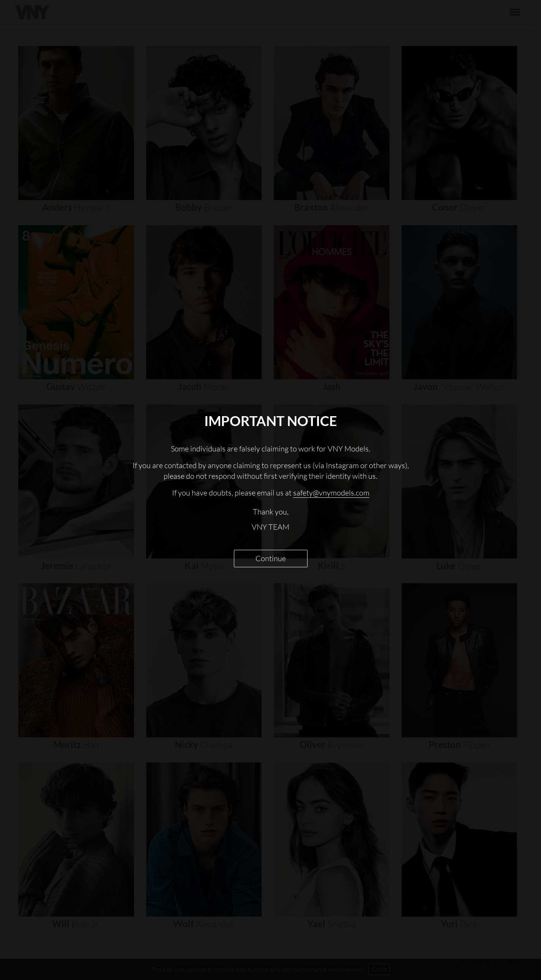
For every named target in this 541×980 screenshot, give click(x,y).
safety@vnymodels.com (331, 493)
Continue (271, 558)
